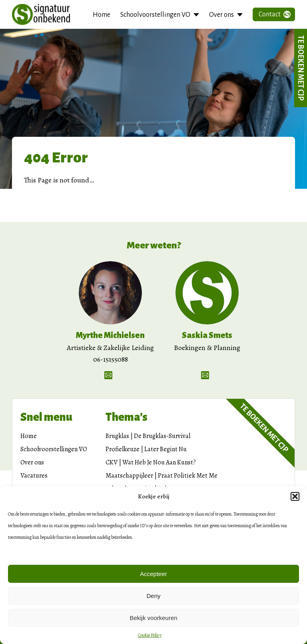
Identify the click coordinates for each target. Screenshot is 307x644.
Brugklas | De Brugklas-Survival (148, 436)
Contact (270, 14)
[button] (295, 496)
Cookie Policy (150, 635)
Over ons (221, 15)
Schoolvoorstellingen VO (155, 15)
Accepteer (153, 574)
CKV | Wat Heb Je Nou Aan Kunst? (151, 462)
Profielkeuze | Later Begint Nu (146, 449)
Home (102, 15)
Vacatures (34, 476)
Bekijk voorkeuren (153, 618)
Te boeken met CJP (301, 68)
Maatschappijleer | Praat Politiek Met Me (161, 476)
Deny (153, 596)
